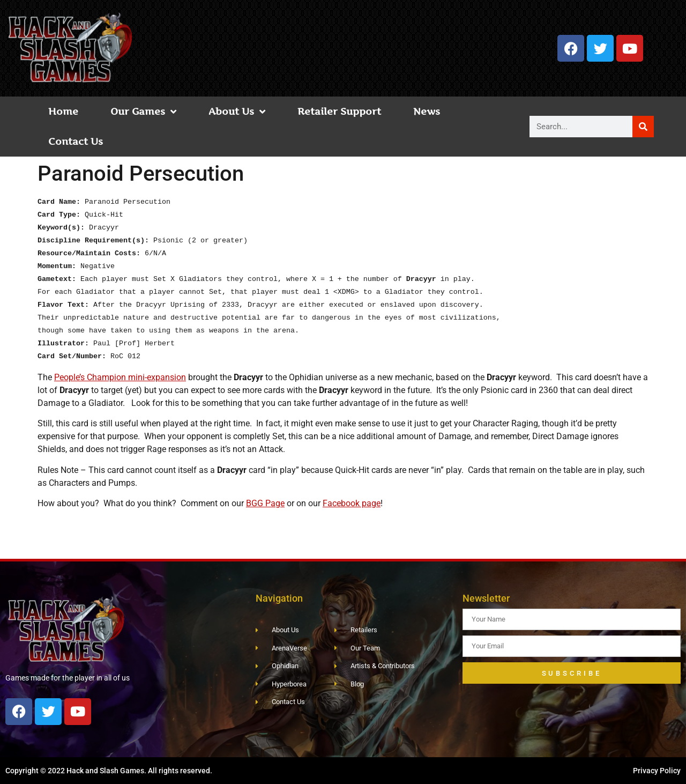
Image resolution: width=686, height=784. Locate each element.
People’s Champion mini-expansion (120, 377)
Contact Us (76, 141)
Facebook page (352, 503)
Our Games (143, 112)
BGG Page (265, 503)
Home (63, 111)
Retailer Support (339, 111)
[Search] (643, 127)
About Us (237, 112)
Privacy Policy (657, 771)
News (427, 111)
